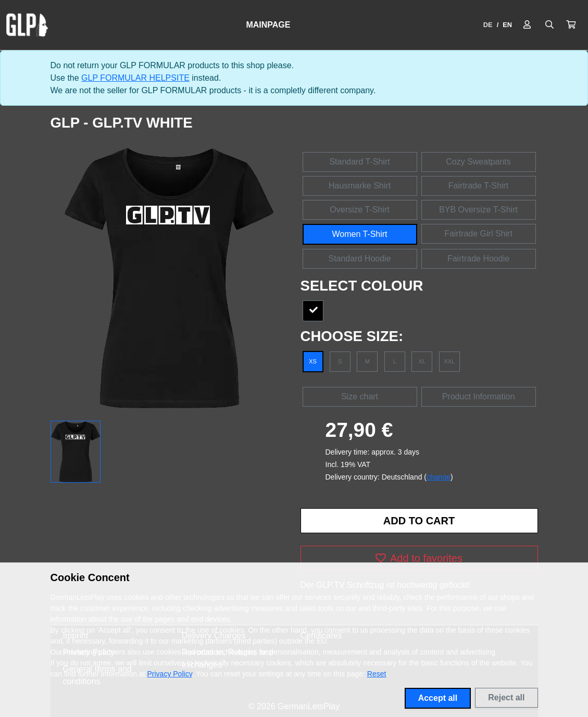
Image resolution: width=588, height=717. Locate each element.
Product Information (479, 397)
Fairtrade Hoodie (478, 259)
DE (488, 25)
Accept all (438, 698)
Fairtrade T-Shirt (478, 186)
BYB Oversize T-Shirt (478, 210)
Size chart (360, 397)
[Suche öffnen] (549, 25)
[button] (571, 25)
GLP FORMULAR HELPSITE (135, 78)
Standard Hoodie (359, 259)
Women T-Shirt (359, 234)
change (439, 477)
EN (507, 25)
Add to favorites (419, 558)
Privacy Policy (170, 674)
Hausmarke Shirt (360, 186)
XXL (449, 361)
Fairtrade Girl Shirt (478, 234)
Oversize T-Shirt (359, 210)
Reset (377, 674)
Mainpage (268, 25)
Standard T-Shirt (359, 162)
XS (313, 361)
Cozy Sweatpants (478, 162)
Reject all (506, 697)
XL (422, 361)
